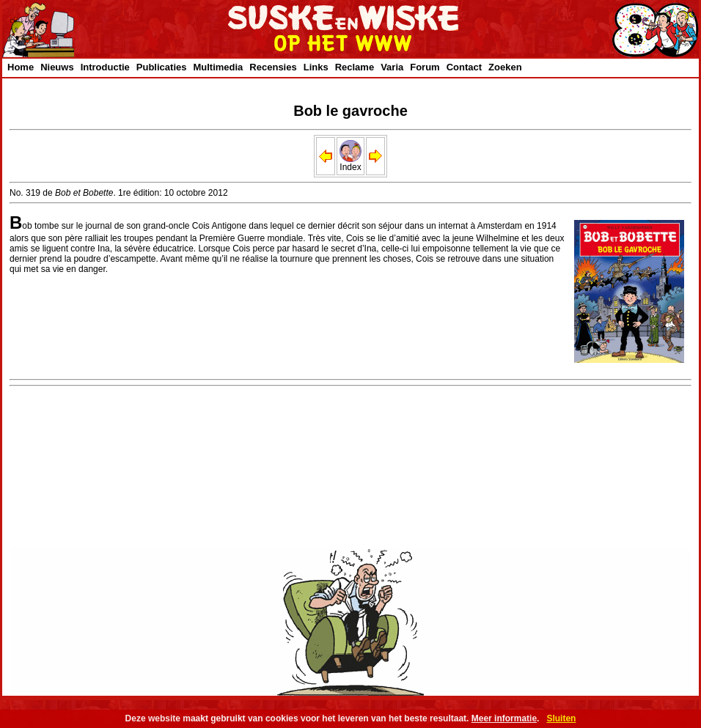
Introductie (105, 67)
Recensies (273, 67)
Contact (464, 67)
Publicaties (162, 67)
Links (316, 67)
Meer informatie (504, 718)
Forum (425, 67)
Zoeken (505, 67)
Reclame (355, 67)
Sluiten (561, 718)
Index (350, 163)
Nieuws (57, 67)
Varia (392, 67)
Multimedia (218, 67)
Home (21, 67)
